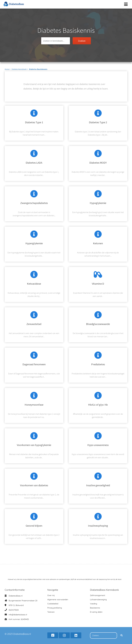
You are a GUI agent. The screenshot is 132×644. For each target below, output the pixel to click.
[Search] (122, 636)
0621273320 (14, 610)
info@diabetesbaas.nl (18, 615)
